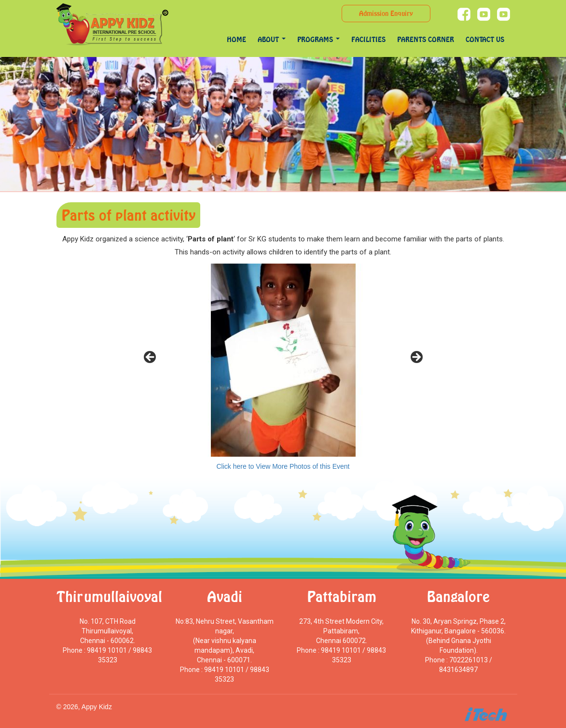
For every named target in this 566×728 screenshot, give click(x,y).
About (272, 39)
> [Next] (416, 358)
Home (236, 39)
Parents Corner (426, 39)
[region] (283, 360)
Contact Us (485, 39)
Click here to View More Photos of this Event (283, 466)
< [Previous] (151, 358)
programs (318, 39)
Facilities (368, 39)
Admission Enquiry (386, 13)
